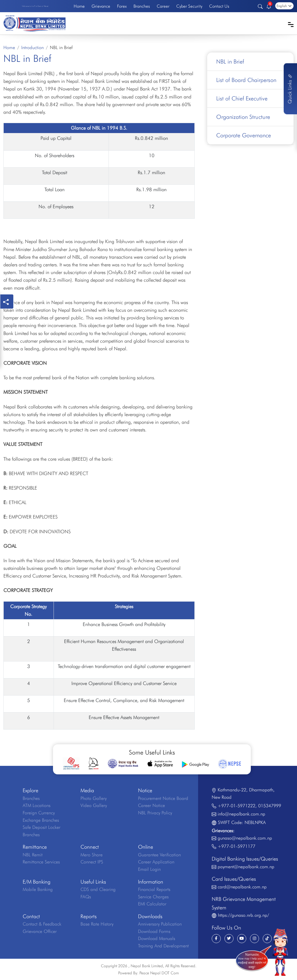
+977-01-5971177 (236, 846)
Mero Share (92, 855)
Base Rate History (97, 924)
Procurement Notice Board (163, 798)
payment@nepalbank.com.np (246, 867)
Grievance (101, 6)
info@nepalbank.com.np (241, 814)
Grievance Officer (40, 931)
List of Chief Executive (242, 98)
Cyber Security (189, 6)
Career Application (156, 862)
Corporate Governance (244, 135)
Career (163, 6)
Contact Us (219, 6)
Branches (142, 6)
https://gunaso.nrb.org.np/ (243, 915)
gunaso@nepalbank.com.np (245, 838)
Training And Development (163, 946)
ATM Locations (37, 805)
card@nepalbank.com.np (242, 887)
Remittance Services (41, 862)
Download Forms (154, 931)
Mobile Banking (38, 889)
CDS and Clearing (98, 889)
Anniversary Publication (160, 924)
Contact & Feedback (42, 924)
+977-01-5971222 (236, 806)
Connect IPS (92, 862)
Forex (122, 6)
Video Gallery (94, 805)
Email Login (149, 869)
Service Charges (153, 897)
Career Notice (151, 805)
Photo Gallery (94, 798)
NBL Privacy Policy (155, 813)
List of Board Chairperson (246, 80)
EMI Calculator (152, 904)
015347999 (270, 806)
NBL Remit (33, 855)
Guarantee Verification (159, 855)
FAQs (86, 897)
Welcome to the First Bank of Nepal (35, 6)
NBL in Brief (230, 62)
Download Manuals (157, 938)
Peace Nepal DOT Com (159, 973)
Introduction (32, 48)
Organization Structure (243, 117)
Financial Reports (154, 889)
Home (79, 6)
